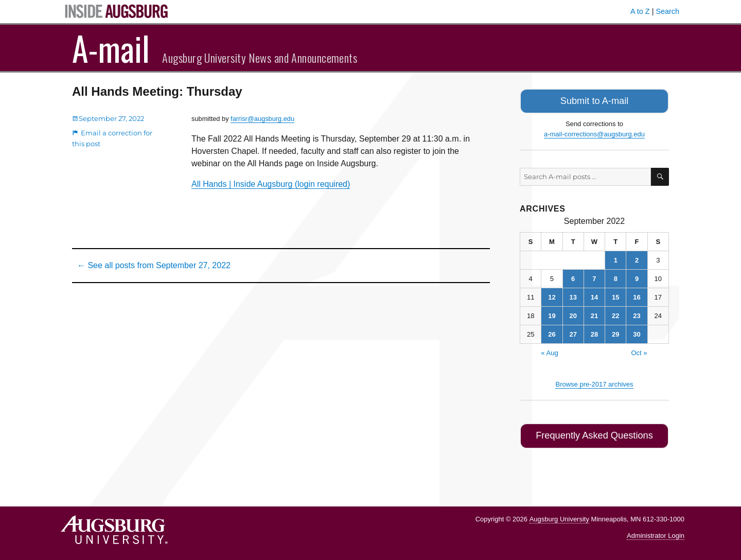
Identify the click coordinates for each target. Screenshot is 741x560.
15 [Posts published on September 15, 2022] (615, 295)
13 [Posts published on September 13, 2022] (573, 295)
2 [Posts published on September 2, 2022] (637, 258)
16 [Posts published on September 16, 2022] (637, 295)
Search (667, 11)
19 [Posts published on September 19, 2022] (552, 314)
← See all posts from (154, 265)
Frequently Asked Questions (594, 433)
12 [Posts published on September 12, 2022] (552, 295)
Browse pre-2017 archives (594, 382)
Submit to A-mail (594, 100)
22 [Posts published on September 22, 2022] (615, 314)
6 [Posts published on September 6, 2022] (573, 277)
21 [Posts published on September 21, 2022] (594, 314)
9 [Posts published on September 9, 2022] (637, 277)
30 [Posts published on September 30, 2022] (637, 332)
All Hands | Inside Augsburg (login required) (271, 184)
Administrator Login (656, 532)
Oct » (639, 351)
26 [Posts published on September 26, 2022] (552, 332)
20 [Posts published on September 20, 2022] (573, 314)
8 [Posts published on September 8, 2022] (616, 277)
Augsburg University (559, 515)
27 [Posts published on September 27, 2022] (573, 332)
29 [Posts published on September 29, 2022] (615, 332)
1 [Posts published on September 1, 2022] (616, 258)
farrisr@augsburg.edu (262, 119)
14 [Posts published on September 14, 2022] (594, 295)
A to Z (640, 11)
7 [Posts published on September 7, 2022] (594, 277)
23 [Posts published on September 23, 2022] (637, 314)
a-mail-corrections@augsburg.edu (594, 132)
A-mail (111, 48)
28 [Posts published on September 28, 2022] (594, 332)
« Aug (549, 351)
